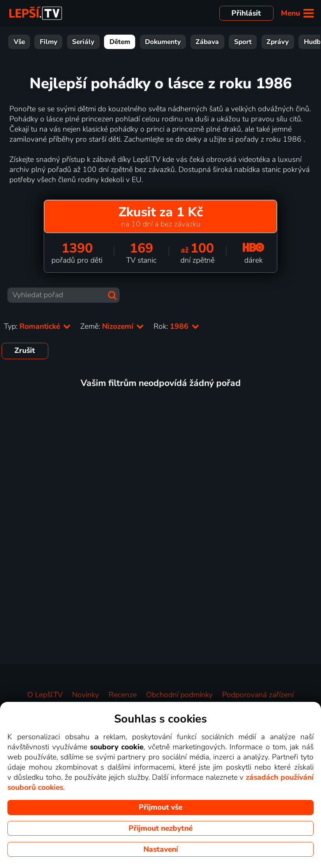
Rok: (176, 326)
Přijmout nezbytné (160, 828)
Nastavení (161, 849)
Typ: (37, 326)
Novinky (86, 695)
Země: (112, 326)
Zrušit (25, 351)
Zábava (207, 42)
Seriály (83, 42)
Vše (19, 42)
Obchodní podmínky (179, 695)
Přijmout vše (160, 807)
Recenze (123, 695)
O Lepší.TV (45, 695)
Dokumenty (163, 42)
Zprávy (278, 42)
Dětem (120, 42)
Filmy (49, 42)
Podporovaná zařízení (258, 695)
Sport (243, 42)
